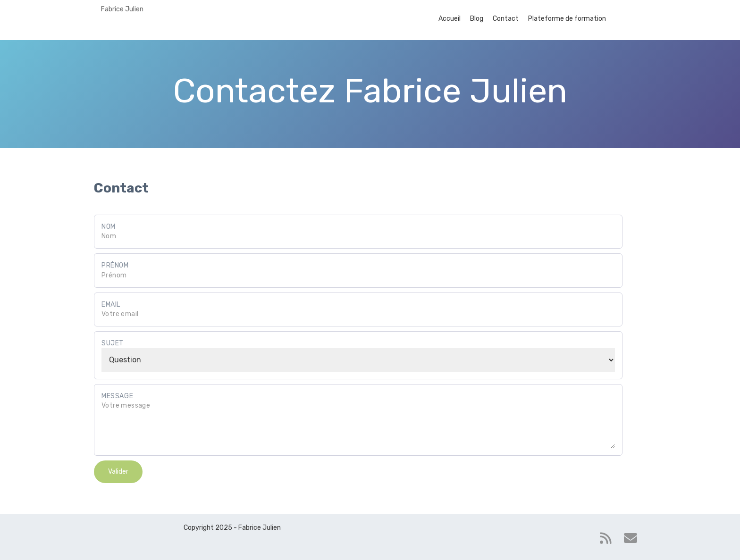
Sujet (113, 343)
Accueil (450, 19)
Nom (109, 227)
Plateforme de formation (567, 19)
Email (111, 305)
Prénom (115, 265)
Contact (506, 19)
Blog (477, 19)
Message (117, 396)
